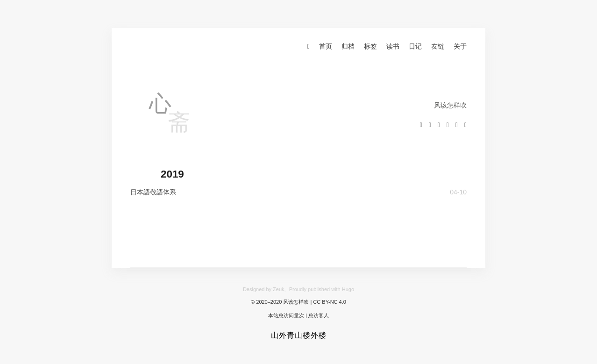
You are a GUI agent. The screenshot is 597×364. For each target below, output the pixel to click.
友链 (438, 46)
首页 (326, 46)
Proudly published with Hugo (322, 289)
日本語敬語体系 (153, 192)
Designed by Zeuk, (264, 289)
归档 (348, 46)
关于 (460, 46)
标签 (370, 46)
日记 (415, 46)
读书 (393, 46)
